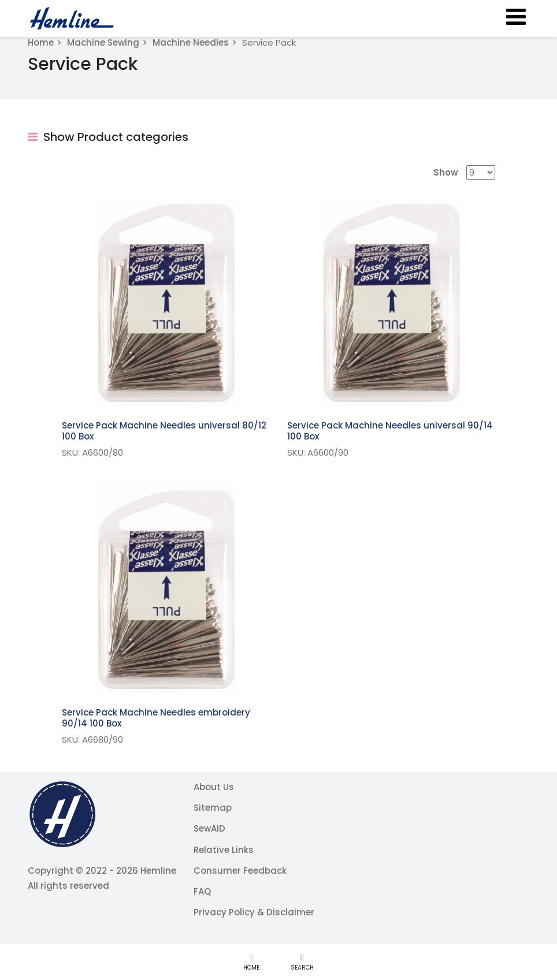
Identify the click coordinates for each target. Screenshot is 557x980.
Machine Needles (191, 42)
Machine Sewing (103, 42)
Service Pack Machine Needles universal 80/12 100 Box (164, 431)
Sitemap (213, 808)
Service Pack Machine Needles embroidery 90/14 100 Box (156, 718)
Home (41, 42)
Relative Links (224, 850)
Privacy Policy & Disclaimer (254, 912)
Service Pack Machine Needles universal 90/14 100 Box (390, 431)
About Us (214, 787)
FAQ (202, 891)
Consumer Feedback (240, 871)
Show (446, 172)
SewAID (209, 828)
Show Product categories (108, 137)
